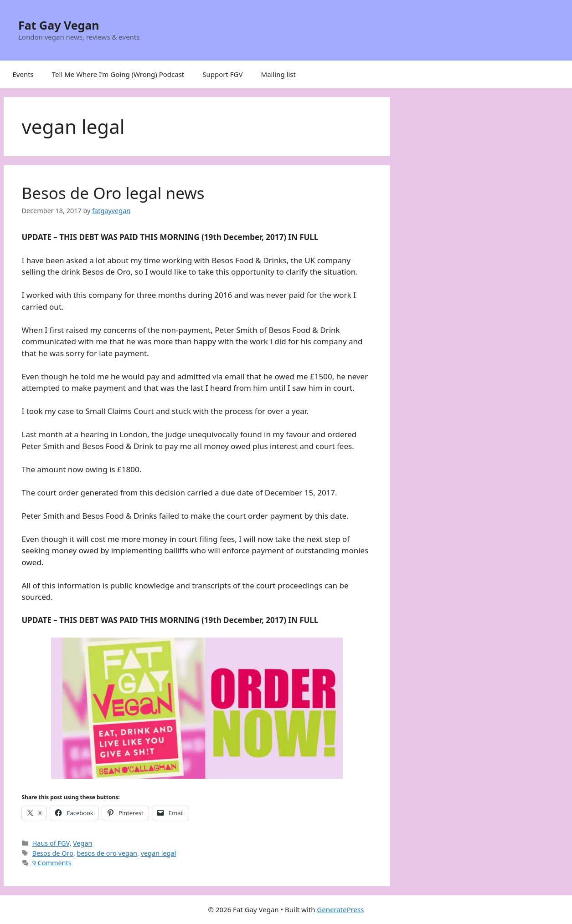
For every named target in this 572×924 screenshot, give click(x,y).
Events (23, 74)
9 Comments (52, 863)
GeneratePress (340, 909)
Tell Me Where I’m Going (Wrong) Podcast (118, 74)
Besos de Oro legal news (113, 193)
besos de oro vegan (107, 853)
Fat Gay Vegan (59, 25)
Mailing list (278, 74)
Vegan (82, 843)
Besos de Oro (53, 853)
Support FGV (222, 74)
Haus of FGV (51, 843)
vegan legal (159, 853)
